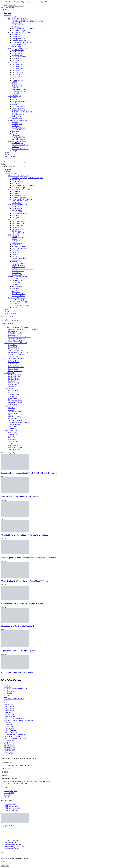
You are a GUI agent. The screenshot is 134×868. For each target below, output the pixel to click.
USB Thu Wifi (9, 753)
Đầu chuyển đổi (17, 59)
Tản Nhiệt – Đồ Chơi (19, 139)
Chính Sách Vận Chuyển (12, 808)
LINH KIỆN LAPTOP (11, 730)
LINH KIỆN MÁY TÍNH (12, 430)
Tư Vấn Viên (13, 844)
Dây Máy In (15, 70)
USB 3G (14, 82)
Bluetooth (7, 685)
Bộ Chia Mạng (9, 691)
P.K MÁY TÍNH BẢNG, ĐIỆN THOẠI (16, 327)
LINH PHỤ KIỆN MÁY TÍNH (17, 120)
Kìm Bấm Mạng (9, 728)
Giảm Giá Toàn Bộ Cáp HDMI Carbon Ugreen (19, 721)
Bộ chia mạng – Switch (19, 90)
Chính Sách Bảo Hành (11, 806)
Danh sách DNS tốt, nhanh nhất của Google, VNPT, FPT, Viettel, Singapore (29, 473)
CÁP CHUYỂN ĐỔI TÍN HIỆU (18, 48)
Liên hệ (7, 155)
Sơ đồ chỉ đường (10, 793)
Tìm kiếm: (4, 6)
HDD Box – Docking (18, 106)
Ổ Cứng (14, 133)
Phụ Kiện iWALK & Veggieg (17, 141)
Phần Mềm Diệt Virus (19, 137)
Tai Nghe (15, 151)
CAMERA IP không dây (19, 40)
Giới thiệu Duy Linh (11, 791)
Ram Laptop (16, 131)
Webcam (15, 105)
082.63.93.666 (10, 317)
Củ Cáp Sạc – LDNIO (19, 30)
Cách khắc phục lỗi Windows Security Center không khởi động (25, 581)
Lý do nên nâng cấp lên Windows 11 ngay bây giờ (19, 496)
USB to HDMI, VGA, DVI (20, 44)
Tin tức (7, 153)
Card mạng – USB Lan (19, 92)
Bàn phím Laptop (17, 130)
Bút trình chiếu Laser (18, 108)
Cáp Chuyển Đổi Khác (19, 61)
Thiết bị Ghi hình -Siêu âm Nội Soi (23, 112)
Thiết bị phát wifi (17, 84)
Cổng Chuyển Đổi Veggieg (20, 145)
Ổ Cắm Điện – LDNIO (19, 25)
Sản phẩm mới (9, 741)
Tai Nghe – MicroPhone (19, 101)
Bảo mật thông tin (10, 804)
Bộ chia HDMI (16, 37)
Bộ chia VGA (16, 35)
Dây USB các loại (10, 716)
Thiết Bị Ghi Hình (10, 746)
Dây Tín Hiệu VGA (18, 67)
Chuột (6, 703)
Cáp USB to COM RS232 (20, 57)
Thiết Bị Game (16, 116)
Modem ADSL (16, 88)
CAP (6, 697)
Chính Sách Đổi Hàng (11, 810)
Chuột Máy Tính (17, 124)
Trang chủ (8, 13)
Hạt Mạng (8, 723)
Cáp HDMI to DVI (18, 52)
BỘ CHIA (8, 687)
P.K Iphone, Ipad (17, 23)
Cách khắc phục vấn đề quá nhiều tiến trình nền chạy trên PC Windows (28, 558)
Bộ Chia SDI (8, 693)
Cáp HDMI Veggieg (18, 143)
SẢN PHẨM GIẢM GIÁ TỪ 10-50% (15, 739)
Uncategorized (9, 752)
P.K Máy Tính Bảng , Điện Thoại (18, 19)
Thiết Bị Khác (16, 94)
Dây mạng (8, 712)
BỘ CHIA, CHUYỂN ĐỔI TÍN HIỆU (20, 33)
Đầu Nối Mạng (9, 709)
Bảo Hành (12, 848)
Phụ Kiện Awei (17, 27)
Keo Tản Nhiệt (9, 726)
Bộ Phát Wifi (8, 695)
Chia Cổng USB (17, 118)
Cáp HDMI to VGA (18, 50)
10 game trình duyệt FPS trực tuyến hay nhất (18, 651)
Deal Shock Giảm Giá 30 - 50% (14, 718)
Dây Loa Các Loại (17, 72)
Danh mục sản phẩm (11, 17)
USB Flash (15, 98)
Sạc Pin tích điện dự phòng (20, 149)
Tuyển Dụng (8, 795)
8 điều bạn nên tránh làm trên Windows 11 (17, 672)
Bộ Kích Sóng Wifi (18, 80)
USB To (7, 755)
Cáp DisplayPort (17, 53)
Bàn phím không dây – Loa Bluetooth (23, 29)
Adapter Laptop (17, 135)
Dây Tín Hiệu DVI (18, 69)
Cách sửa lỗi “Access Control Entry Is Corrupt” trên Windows (24, 535)
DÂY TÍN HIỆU (13, 63)
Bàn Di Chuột (16, 126)
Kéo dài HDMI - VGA (11, 724)
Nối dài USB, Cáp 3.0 (19, 76)
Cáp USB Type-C (17, 55)
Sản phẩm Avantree (18, 114)
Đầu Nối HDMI (9, 707)
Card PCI (7, 701)
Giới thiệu (8, 15)
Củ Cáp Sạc (16, 147)
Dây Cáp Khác (16, 74)
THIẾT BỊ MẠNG (14, 78)
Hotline (11, 842)
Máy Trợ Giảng (17, 46)
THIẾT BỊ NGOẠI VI (15, 96)
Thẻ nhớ (15, 100)
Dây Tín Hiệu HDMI (18, 65)
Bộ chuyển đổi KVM (18, 39)
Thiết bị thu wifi (17, 86)
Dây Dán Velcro (9, 710)
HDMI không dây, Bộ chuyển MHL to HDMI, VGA (28, 21)
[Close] (2, 852)
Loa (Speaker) (16, 103)
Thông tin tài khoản (10, 157)
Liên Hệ (7, 797)
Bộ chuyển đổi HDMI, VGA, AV (22, 42)
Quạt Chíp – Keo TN (18, 128)
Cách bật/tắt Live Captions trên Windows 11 (17, 626)
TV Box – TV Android (19, 110)
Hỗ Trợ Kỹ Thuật (14, 846)
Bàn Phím (15, 122)
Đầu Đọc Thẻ (9, 705)
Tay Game (8, 744)
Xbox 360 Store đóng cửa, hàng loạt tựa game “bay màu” (22, 603)
